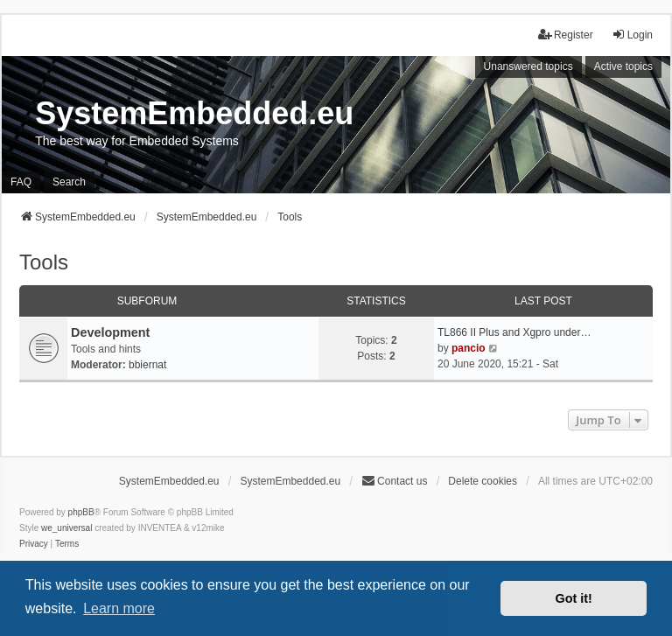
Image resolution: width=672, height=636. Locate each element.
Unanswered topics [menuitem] (528, 66)
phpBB (81, 512)
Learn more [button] (119, 608)
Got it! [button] (574, 598)
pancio (469, 348)
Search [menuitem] (69, 182)
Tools (44, 262)
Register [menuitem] (566, 35)
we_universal (66, 528)
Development (110, 332)
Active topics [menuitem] (623, 66)
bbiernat (147, 365)
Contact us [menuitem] (394, 481)
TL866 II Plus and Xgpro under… (514, 332)
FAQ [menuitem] (21, 182)
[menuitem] (34, 544)
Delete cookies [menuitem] (483, 481)
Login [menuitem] (632, 35)
